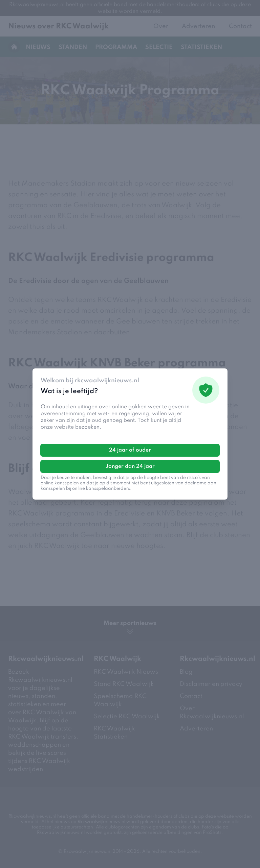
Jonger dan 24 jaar (130, 466)
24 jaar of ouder (130, 450)
